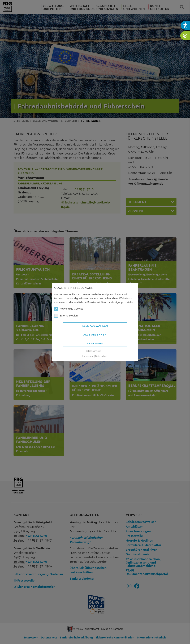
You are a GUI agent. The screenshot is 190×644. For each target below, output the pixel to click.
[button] (185, 25)
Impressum (88, 356)
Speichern (95, 343)
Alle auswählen (95, 326)
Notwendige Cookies (69, 309)
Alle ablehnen (95, 335)
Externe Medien (66, 316)
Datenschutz (101, 356)
